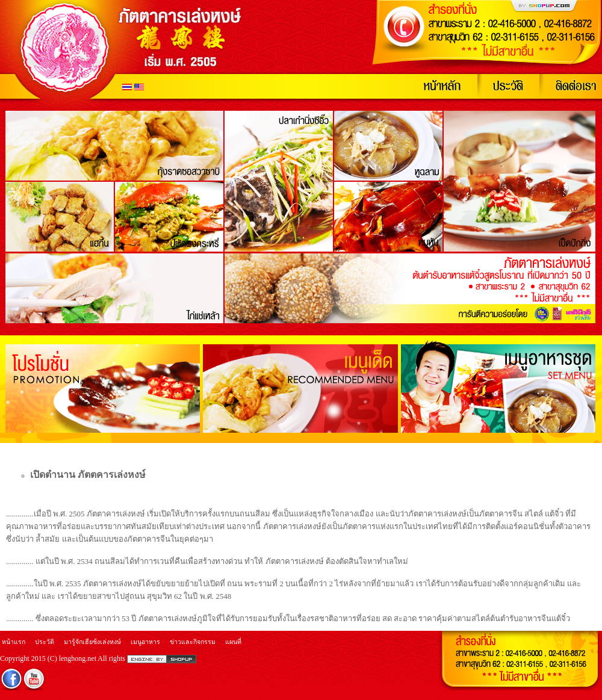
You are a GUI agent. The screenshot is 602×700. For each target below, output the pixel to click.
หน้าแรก (14, 642)
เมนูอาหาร (145, 642)
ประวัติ (45, 642)
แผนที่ (233, 642)
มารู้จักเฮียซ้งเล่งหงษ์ (92, 642)
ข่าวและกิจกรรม (193, 642)
